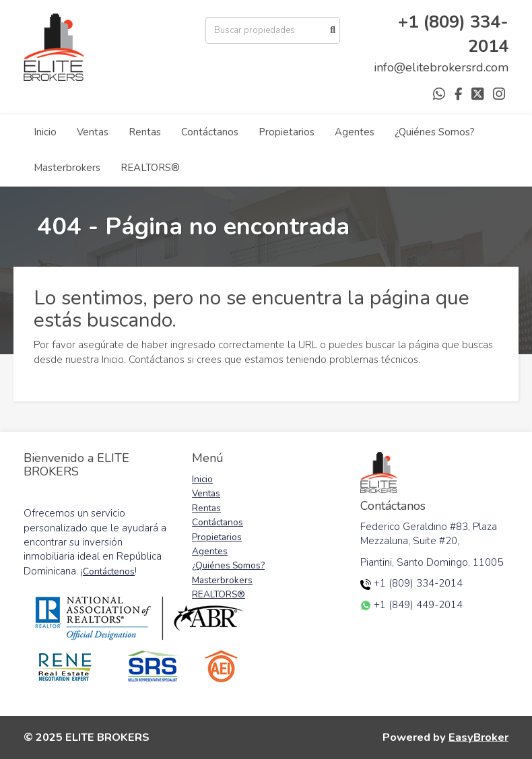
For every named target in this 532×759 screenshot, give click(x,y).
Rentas (145, 132)
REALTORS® (150, 168)
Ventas (93, 132)
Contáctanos (210, 132)
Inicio (45, 132)
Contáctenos (109, 571)
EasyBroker (478, 737)
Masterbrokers (67, 168)
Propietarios (287, 132)
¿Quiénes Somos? (435, 132)
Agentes (355, 132)
